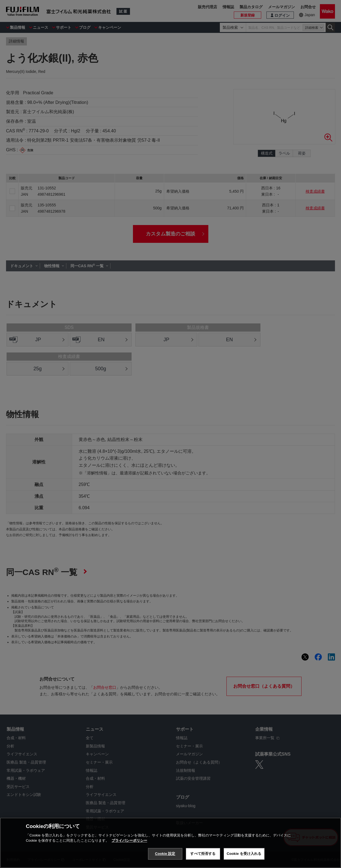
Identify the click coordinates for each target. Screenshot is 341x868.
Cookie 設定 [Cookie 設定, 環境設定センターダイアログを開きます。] (165, 854)
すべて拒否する (203, 854)
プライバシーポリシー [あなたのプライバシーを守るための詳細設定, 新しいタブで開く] (129, 840)
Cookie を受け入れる (244, 854)
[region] (170, 843)
